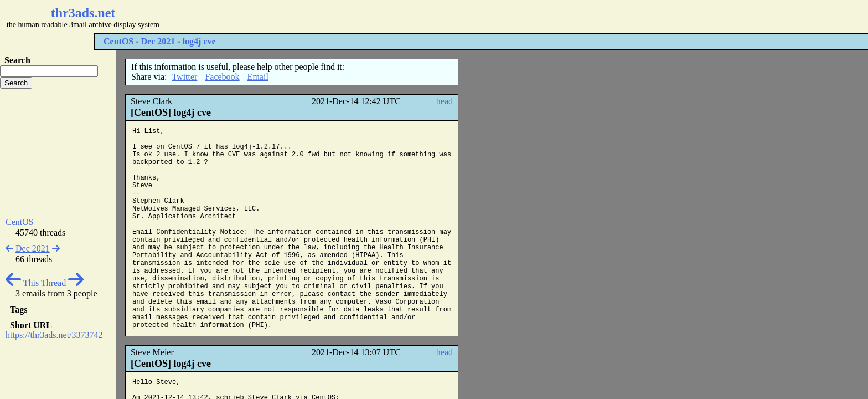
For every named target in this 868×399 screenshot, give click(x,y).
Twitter (184, 77)
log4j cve (199, 41)
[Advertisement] (330, 17)
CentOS (118, 41)
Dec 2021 (158, 41)
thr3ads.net (83, 13)
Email (258, 77)
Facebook (222, 77)
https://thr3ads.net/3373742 (54, 335)
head (445, 101)
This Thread (45, 283)
